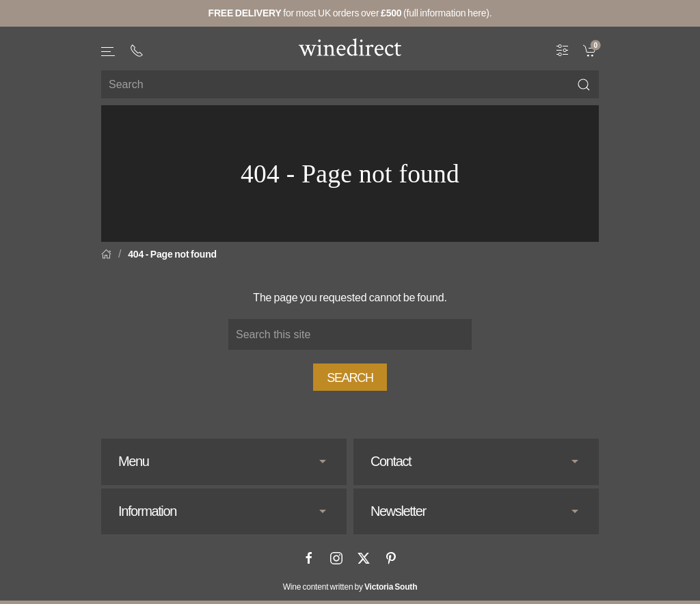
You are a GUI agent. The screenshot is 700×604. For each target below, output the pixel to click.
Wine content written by (350, 587)
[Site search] (350, 84)
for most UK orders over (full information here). (350, 13)
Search (350, 378)
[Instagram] (336, 558)
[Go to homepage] (350, 47)
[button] (109, 52)
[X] (364, 558)
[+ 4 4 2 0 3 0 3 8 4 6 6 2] (137, 51)
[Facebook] (309, 558)
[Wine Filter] (563, 50)
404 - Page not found (172, 254)
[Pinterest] (391, 558)
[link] (591, 50)
